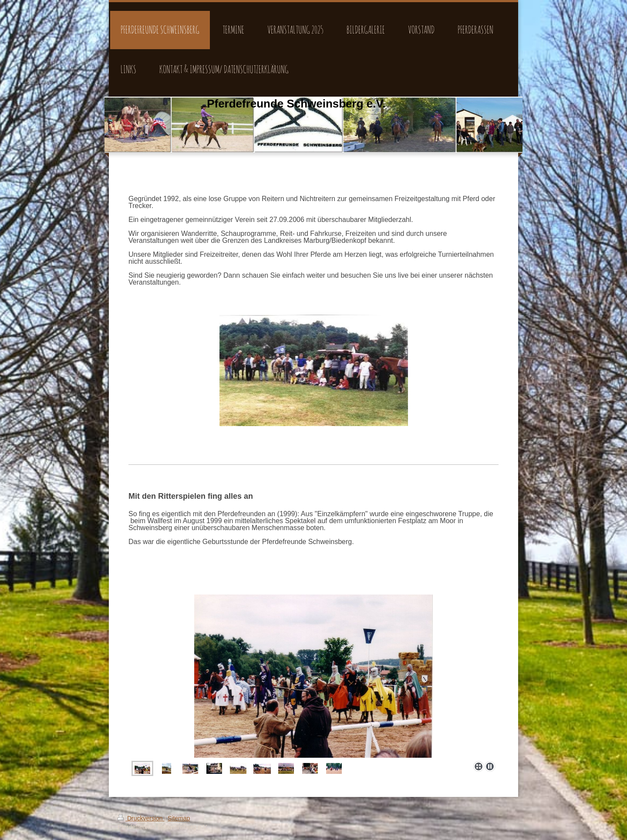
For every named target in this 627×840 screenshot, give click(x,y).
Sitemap (179, 818)
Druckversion (141, 818)
